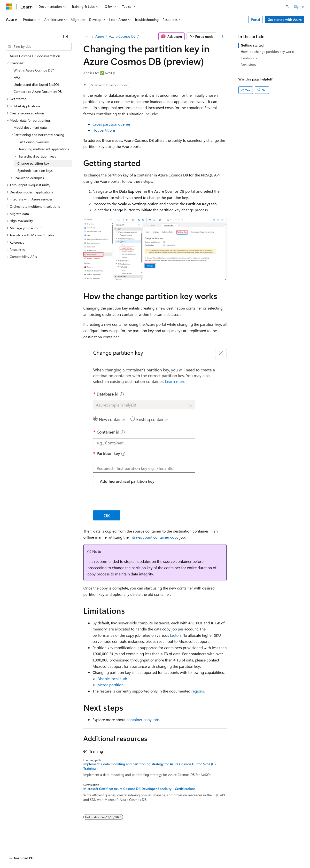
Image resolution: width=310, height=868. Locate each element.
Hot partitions (104, 130)
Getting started (252, 45)
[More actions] (222, 36)
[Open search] (287, 7)
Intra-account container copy (154, 537)
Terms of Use (177, 853)
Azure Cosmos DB (122, 36)
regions (198, 691)
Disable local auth (112, 679)
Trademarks (201, 853)
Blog (66, 853)
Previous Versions (44, 853)
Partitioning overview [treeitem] (33, 142)
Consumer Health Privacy (139, 853)
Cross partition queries (112, 124)
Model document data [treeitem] (30, 127)
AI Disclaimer (15, 853)
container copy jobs (143, 720)
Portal (256, 20)
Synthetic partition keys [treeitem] (35, 171)
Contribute (87, 853)
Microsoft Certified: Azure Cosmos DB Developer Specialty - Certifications (139, 789)
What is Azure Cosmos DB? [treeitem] (34, 70)
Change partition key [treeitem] (33, 163)
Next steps (248, 64)
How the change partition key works (268, 52)
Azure (100, 36)
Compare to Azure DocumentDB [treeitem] (38, 92)
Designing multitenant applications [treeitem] (43, 149)
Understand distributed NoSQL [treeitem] (37, 84)
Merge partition (110, 685)
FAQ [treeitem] (17, 77)
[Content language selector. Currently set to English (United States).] (28, 842)
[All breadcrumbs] (88, 36)
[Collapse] (66, 36)
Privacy (106, 853)
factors (176, 635)
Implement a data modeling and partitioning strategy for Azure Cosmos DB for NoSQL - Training (150, 766)
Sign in (299, 6)
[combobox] (39, 47)
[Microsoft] (9, 7)
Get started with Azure (285, 20)
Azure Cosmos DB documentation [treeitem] (35, 56)
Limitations (249, 58)
